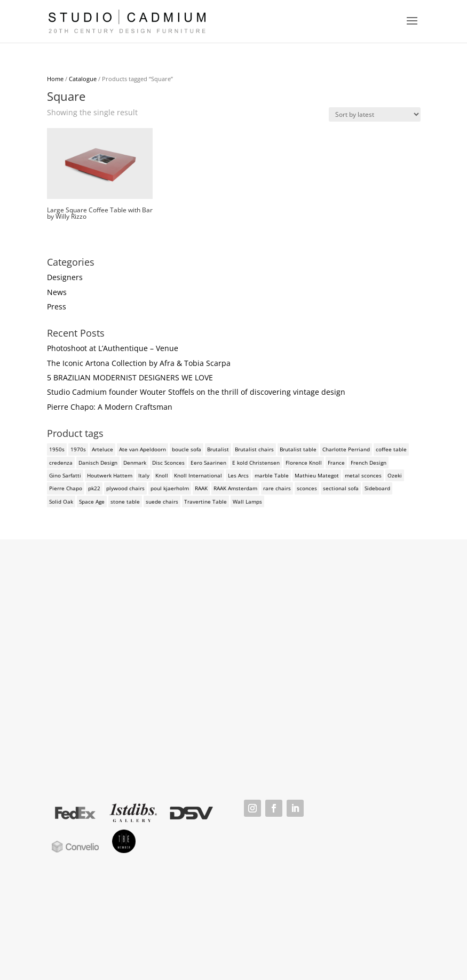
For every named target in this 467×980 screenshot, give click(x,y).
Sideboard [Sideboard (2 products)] (377, 488)
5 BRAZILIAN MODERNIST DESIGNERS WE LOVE (130, 377)
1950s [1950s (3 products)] (57, 449)
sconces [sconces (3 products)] (307, 488)
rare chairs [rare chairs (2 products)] (277, 488)
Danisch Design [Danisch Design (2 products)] (98, 463)
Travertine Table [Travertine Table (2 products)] (205, 501)
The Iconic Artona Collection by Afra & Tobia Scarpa (139, 363)
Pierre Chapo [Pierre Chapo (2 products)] (66, 488)
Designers (65, 277)
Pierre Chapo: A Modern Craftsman (110, 407)
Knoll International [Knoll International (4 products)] (198, 475)
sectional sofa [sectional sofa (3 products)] (341, 488)
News (57, 292)
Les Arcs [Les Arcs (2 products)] (238, 475)
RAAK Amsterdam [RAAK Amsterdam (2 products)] (235, 488)
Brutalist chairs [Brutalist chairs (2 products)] (254, 449)
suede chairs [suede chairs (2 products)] (162, 501)
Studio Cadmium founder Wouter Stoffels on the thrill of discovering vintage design (196, 392)
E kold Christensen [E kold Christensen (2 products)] (256, 463)
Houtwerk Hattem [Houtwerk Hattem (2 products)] (110, 475)
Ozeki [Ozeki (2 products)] (395, 475)
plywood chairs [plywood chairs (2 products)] (125, 488)
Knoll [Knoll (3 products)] (162, 475)
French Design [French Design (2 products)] (369, 463)
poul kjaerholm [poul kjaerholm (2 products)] (170, 488)
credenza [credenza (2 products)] (61, 463)
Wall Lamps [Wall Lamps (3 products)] (247, 501)
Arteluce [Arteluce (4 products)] (102, 449)
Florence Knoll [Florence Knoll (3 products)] (304, 463)
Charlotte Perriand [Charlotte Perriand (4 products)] (346, 449)
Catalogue (83, 79)
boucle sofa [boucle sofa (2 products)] (187, 449)
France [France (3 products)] (336, 463)
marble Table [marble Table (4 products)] (272, 475)
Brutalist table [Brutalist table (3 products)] (298, 449)
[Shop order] (375, 114)
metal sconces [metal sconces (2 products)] (363, 475)
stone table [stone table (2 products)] (125, 501)
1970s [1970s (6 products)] (78, 449)
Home (55, 79)
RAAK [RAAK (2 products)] (201, 488)
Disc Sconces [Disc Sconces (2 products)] (168, 463)
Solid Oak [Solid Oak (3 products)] (61, 501)
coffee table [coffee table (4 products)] (391, 449)
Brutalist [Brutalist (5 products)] (218, 449)
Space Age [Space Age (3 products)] (92, 501)
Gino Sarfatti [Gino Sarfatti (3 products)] (65, 475)
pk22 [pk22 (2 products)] (94, 488)
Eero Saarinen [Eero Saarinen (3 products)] (208, 463)
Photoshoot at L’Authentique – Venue (113, 348)
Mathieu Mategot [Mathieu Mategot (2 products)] (317, 475)
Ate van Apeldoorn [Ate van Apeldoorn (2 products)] (143, 449)
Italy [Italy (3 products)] (144, 475)
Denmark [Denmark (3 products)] (135, 463)
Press (57, 306)
